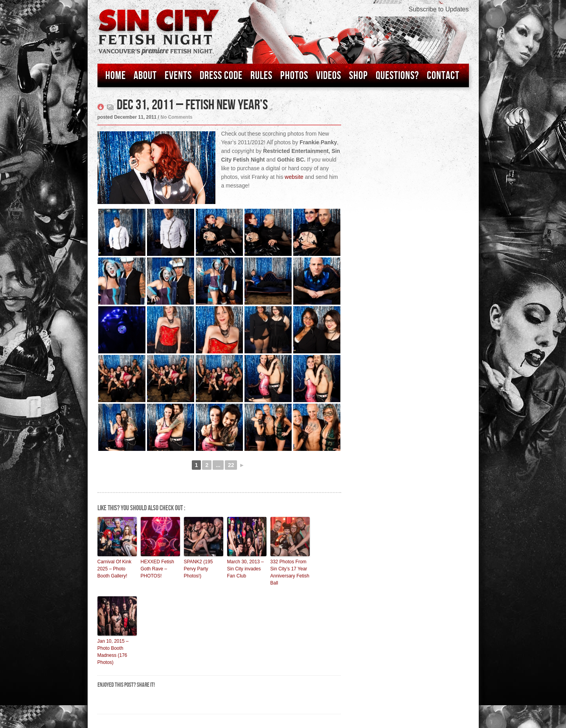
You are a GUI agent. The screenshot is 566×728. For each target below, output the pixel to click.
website (294, 177)
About (145, 76)
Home (116, 76)
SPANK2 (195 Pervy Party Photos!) (198, 569)
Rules (261, 76)
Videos (329, 76)
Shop (358, 76)
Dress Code (221, 76)
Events (178, 76)
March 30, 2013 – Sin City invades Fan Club (245, 569)
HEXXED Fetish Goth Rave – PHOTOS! (157, 569)
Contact (443, 76)
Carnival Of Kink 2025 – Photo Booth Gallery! (115, 569)
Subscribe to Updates (439, 9)
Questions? (397, 76)
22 (231, 465)
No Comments (176, 117)
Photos (294, 76)
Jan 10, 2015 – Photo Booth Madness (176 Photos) (113, 652)
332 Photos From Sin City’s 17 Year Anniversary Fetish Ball (290, 572)
